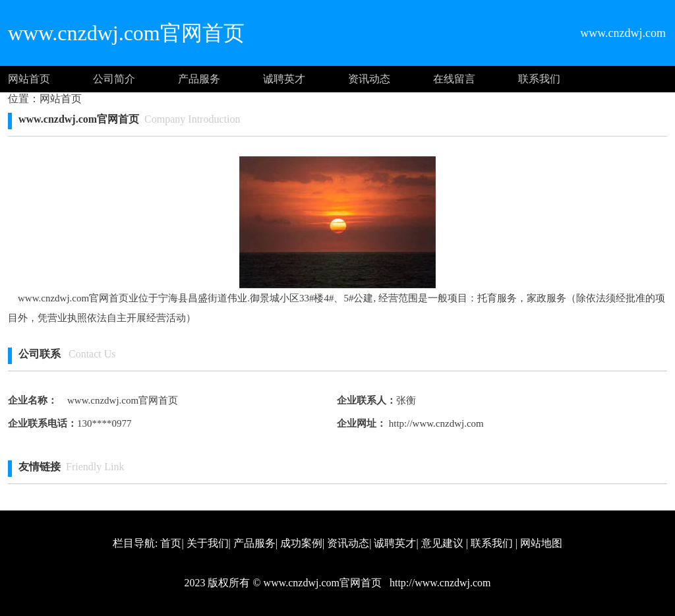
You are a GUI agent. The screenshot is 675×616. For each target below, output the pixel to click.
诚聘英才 (284, 79)
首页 (171, 543)
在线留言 (454, 79)
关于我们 (208, 543)
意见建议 (442, 543)
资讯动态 (369, 79)
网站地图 (541, 543)
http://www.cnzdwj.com (435, 423)
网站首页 (29, 79)
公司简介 (114, 79)
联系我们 (539, 79)
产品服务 (199, 79)
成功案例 (301, 543)
